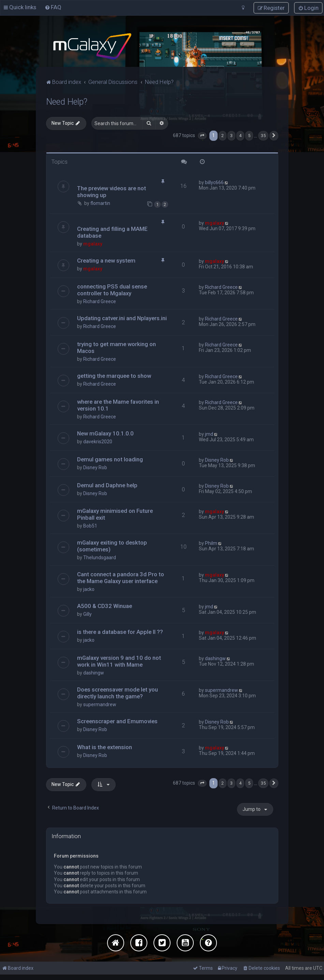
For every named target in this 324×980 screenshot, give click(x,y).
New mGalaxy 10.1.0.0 (105, 433)
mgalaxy (93, 243)
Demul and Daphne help (107, 485)
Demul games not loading (110, 459)
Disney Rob (95, 467)
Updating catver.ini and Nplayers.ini (122, 317)
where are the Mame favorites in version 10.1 (118, 404)
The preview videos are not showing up (112, 191)
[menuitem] (53, 7)
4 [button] (240, 135)
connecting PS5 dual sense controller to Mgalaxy (112, 289)
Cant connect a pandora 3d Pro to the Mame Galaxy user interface (121, 577)
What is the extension (105, 747)
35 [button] (263, 135)
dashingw (94, 672)
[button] (202, 135)
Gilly (87, 614)
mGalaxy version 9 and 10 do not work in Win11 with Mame (119, 661)
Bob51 (90, 525)
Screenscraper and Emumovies (117, 721)
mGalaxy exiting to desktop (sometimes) (112, 546)
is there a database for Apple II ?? (120, 632)
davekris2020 (98, 441)
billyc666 (214, 182)
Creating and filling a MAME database (112, 232)
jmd (209, 433)
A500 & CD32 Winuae (105, 606)
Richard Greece (100, 301)
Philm (211, 543)
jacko (89, 589)
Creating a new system (106, 260)
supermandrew (100, 704)
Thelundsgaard (100, 557)
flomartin (100, 203)
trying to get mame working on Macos (116, 347)
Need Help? (67, 101)
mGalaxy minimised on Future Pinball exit (115, 514)
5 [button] (249, 135)
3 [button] (231, 135)
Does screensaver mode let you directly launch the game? (117, 693)
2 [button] (223, 135)
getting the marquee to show (114, 375)
